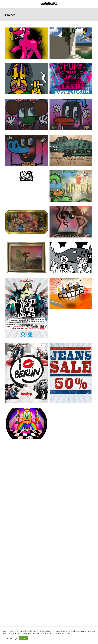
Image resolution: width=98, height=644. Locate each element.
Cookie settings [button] (10, 638)
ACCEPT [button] (23, 638)
